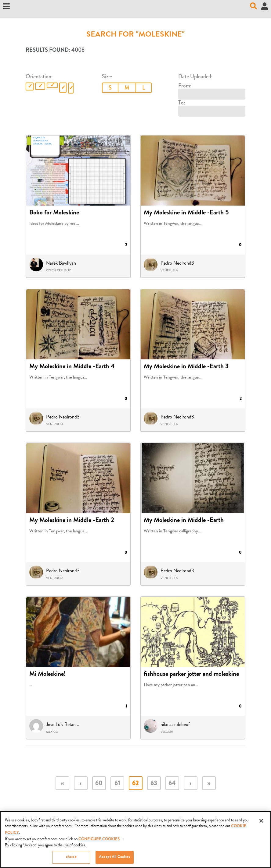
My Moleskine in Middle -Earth (184, 521)
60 (99, 784)
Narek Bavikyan (61, 263)
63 (154, 784)
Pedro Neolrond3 (177, 263)
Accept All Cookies (114, 860)
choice (71, 860)
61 (117, 784)
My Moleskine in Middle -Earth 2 (72, 521)
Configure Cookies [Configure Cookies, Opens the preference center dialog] (99, 843)
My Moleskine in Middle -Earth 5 (186, 213)
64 (172, 784)
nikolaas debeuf (175, 725)
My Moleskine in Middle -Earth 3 (186, 367)
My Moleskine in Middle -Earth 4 (72, 367)
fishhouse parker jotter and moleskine (191, 675)
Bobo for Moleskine (54, 213)
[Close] (261, 824)
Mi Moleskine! (48, 675)
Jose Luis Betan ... (63, 725)
